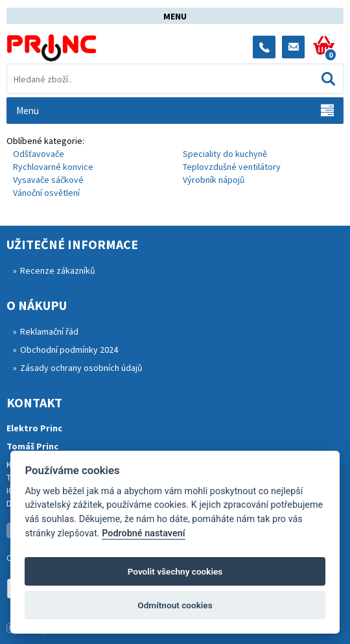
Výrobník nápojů (214, 180)
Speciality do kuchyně (225, 154)
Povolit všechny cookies (175, 571)
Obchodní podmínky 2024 (69, 350)
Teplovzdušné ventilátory (232, 167)
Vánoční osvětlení (46, 193)
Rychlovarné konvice (53, 167)
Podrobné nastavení (143, 533)
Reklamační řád (49, 331)
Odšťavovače (39, 154)
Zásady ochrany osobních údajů (81, 368)
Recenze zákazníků (58, 270)
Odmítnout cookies (175, 605)
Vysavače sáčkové (48, 180)
